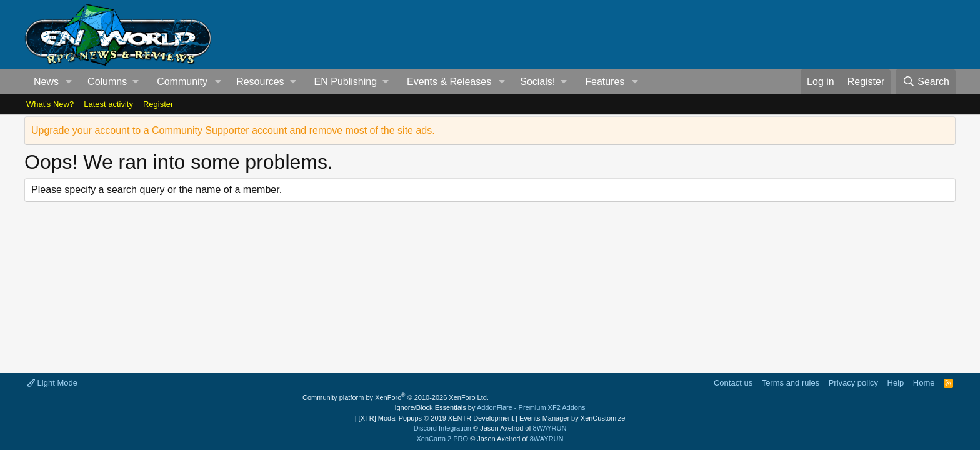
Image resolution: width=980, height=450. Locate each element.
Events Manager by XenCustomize (572, 418)
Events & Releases (449, 82)
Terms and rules (791, 383)
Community (182, 82)
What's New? (50, 104)
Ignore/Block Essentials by (490, 407)
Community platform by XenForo (396, 397)
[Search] (926, 82)
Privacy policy (853, 383)
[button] (69, 82)
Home (924, 383)
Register (158, 104)
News (46, 82)
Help (896, 383)
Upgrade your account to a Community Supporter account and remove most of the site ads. (233, 130)
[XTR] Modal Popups (436, 418)
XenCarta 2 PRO (443, 439)
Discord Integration (442, 428)
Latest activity (108, 104)
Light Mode (52, 383)
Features (605, 82)
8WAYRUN (550, 428)
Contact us (733, 383)
